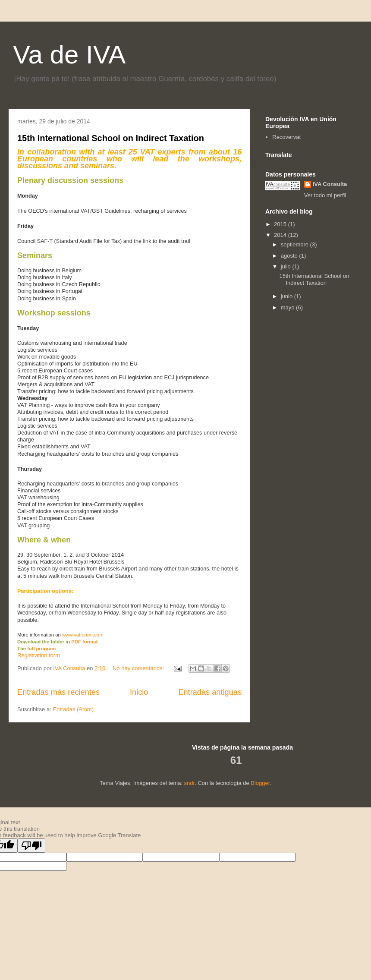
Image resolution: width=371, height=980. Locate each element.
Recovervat (286, 137)
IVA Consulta (330, 184)
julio (287, 266)
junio (288, 296)
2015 (281, 224)
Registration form (39, 655)
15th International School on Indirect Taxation (111, 138)
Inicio (139, 692)
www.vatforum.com (83, 635)
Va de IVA (69, 55)
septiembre (296, 244)
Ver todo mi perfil (325, 195)
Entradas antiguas (210, 692)
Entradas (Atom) (73, 709)
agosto (290, 256)
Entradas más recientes (58, 692)
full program (41, 649)
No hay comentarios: (139, 668)
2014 (281, 235)
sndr (190, 783)
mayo (288, 307)
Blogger (260, 783)
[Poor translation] (31, 846)
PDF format (84, 642)
